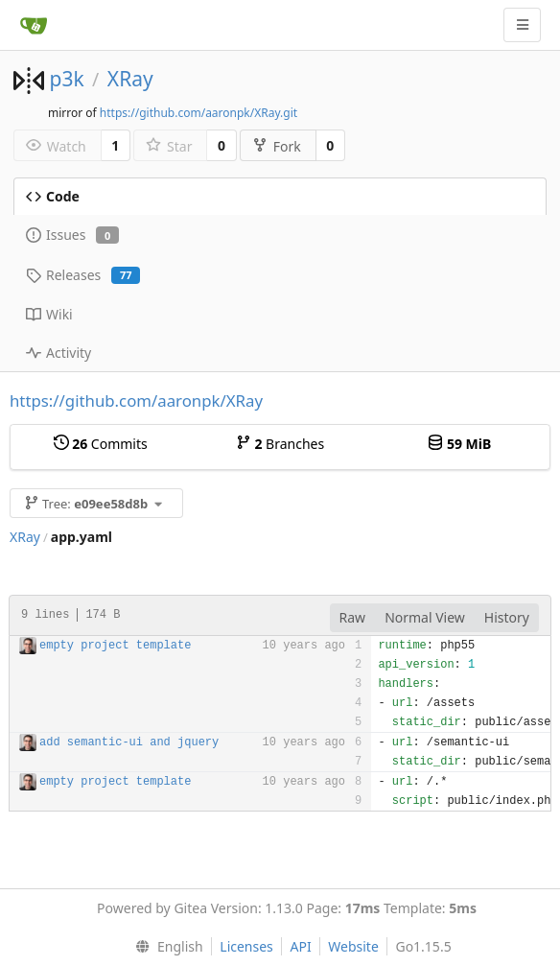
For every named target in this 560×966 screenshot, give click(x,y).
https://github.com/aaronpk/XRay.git (198, 113)
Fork (277, 146)
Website (353, 946)
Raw (353, 617)
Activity (58, 353)
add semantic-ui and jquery (129, 742)
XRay (130, 79)
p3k (66, 79)
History (507, 617)
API (300, 946)
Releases (83, 275)
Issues (72, 235)
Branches (280, 444)
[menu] (164, 947)
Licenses (246, 946)
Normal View (425, 617)
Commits (101, 444)
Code (53, 196)
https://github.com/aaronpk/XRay (136, 401)
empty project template (115, 646)
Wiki (49, 314)
